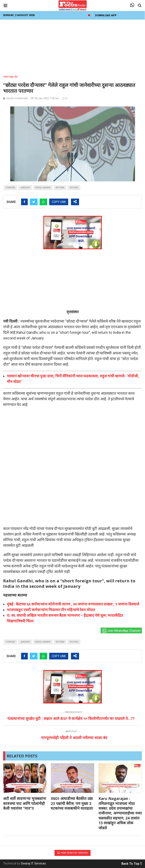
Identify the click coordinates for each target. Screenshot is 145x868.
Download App (106, 15)
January (25, 188)
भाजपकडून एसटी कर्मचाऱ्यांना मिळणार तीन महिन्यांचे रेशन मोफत (51, 610)
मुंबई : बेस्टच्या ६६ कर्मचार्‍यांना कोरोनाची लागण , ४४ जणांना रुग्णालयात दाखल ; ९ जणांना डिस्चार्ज (73, 604)
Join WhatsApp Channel (121, 631)
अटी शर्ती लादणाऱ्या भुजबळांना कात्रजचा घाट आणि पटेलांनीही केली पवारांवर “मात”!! (25, 803)
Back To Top (132, 863)
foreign (10, 188)
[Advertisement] (72, 46)
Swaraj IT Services (33, 864)
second (74, 188)
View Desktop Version (72, 853)
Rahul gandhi (43, 188)
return (60, 188)
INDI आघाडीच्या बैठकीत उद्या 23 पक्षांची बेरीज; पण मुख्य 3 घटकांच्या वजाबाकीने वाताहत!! (72, 803)
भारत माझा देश (10, 77)
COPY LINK (59, 202)
